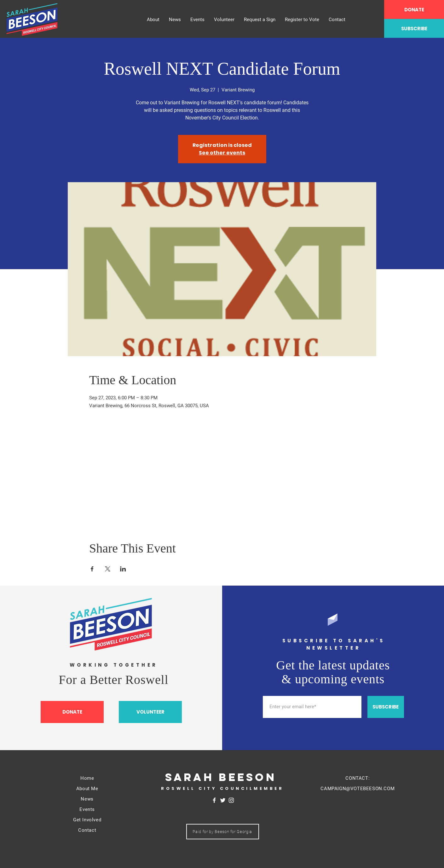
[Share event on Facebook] (92, 569)
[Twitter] (223, 800)
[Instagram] (231, 800)
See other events (222, 153)
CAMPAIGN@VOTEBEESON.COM (358, 789)
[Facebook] (214, 800)
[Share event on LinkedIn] (123, 569)
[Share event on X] (108, 569)
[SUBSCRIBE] (414, 28)
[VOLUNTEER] (150, 712)
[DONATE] (414, 9)
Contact (87, 830)
